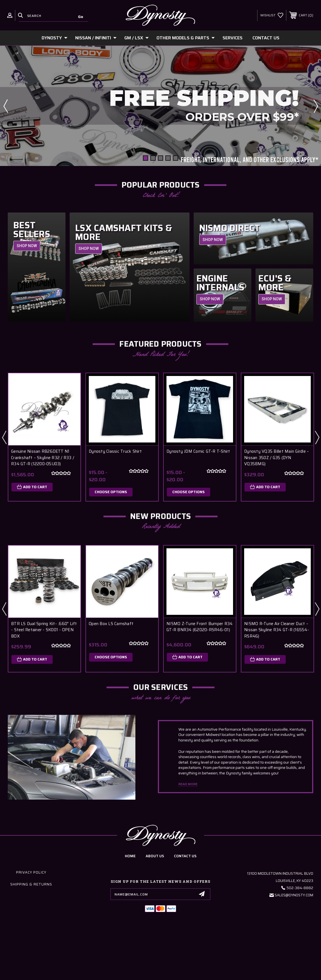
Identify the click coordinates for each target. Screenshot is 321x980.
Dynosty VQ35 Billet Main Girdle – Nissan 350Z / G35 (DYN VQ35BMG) (276, 458)
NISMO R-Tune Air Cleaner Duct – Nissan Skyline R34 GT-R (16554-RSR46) (277, 630)
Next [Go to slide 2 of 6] (317, 609)
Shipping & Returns (31, 884)
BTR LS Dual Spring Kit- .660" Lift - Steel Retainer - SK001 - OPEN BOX (44, 630)
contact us (185, 856)
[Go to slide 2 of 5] (153, 158)
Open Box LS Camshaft (111, 624)
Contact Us (266, 38)
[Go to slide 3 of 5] (160, 158)
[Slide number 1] (160, 106)
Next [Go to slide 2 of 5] (315, 106)
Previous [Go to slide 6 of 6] (4, 609)
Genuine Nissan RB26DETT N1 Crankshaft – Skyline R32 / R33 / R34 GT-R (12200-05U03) (43, 458)
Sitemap (194, 932)
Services (232, 38)
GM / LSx (137, 38)
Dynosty (55, 38)
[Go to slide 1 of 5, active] (146, 158)
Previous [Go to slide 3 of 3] (4, 437)
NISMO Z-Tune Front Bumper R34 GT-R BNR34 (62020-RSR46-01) (199, 627)
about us (155, 856)
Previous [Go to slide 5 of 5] (6, 106)
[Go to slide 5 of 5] (175, 158)
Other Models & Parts (186, 38)
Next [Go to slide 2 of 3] (317, 437)
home (130, 856)
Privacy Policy (31, 872)
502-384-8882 (300, 888)
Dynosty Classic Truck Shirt (115, 451)
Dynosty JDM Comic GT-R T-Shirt (198, 451)
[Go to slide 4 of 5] (168, 158)
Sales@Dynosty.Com (294, 895)
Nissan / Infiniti (96, 38)
